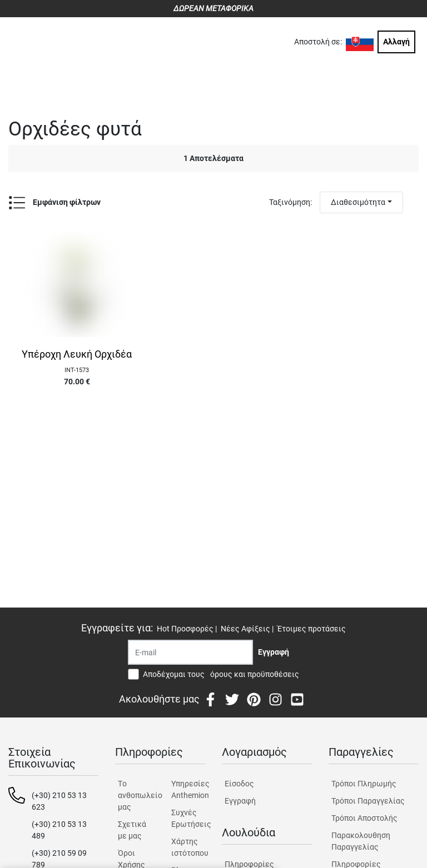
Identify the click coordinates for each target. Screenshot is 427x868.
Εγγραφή (240, 801)
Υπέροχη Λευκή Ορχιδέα (77, 354)
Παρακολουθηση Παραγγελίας (361, 841)
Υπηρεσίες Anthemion (188, 789)
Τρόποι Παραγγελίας (368, 801)
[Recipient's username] (190, 652)
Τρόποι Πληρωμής (364, 784)
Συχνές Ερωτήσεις (188, 818)
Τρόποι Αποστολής (364, 818)
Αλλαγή (396, 42)
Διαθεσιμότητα (358, 202)
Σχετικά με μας (132, 830)
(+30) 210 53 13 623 (59, 801)
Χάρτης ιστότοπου (188, 847)
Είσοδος (239, 784)
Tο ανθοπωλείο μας (135, 795)
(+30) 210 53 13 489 (59, 830)
